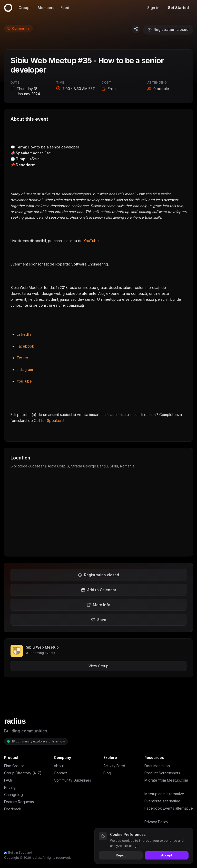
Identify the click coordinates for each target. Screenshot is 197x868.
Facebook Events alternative (169, 808)
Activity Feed (114, 766)
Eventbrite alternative (162, 801)
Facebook (25, 346)
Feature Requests (19, 802)
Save (99, 620)
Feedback (13, 809)
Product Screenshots (162, 773)
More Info (98, 605)
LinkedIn (24, 334)
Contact (60, 773)
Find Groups (14, 766)
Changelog (13, 795)
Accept (167, 855)
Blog (107, 773)
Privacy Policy (156, 822)
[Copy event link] (136, 29)
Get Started (178, 8)
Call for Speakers (49, 420)
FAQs (8, 780)
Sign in (153, 8)
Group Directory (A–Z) (23, 773)
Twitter (22, 358)
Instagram (25, 370)
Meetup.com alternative (164, 794)
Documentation (157, 766)
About (59, 766)
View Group (98, 666)
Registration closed (168, 29)
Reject (121, 855)
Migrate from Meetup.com (166, 780)
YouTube (91, 241)
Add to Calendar (99, 590)
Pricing (10, 787)
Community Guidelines (72, 780)
